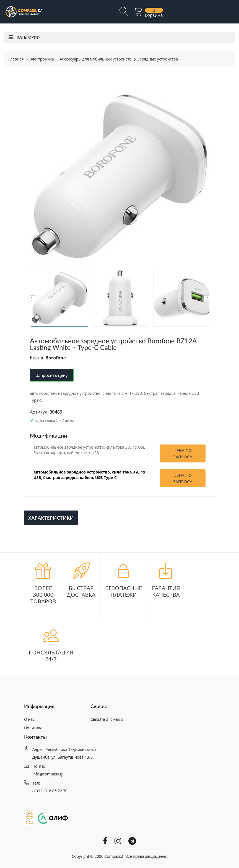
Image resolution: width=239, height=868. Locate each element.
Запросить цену (52, 375)
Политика (33, 728)
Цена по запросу (183, 453)
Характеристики (51, 518)
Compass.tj (114, 856)
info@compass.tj (47, 774)
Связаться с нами (107, 719)
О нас (29, 719)
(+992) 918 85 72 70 (50, 791)
